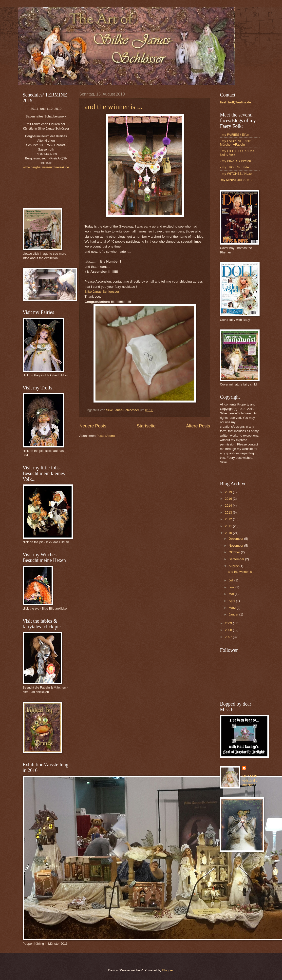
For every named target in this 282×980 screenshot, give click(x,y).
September (237, 559)
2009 (229, 623)
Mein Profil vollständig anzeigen (250, 780)
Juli (232, 580)
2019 (229, 492)
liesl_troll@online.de (236, 102)
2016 (229, 499)
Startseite (146, 426)
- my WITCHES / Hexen (237, 174)
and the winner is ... (114, 106)
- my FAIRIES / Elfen (235, 135)
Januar (234, 614)
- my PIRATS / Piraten (236, 161)
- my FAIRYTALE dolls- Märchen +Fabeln (236, 143)
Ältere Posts (198, 426)
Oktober (235, 552)
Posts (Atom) (106, 436)
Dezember (236, 539)
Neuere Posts (93, 426)
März (233, 608)
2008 (229, 630)
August (234, 566)
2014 (229, 506)
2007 (229, 637)
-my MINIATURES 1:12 (236, 180)
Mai (232, 594)
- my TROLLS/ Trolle (235, 167)
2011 (229, 526)
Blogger (168, 970)
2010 (229, 533)
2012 (229, 519)
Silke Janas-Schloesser (102, 292)
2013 (229, 512)
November (236, 546)
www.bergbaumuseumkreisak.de (46, 167)
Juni (232, 587)
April (232, 601)
